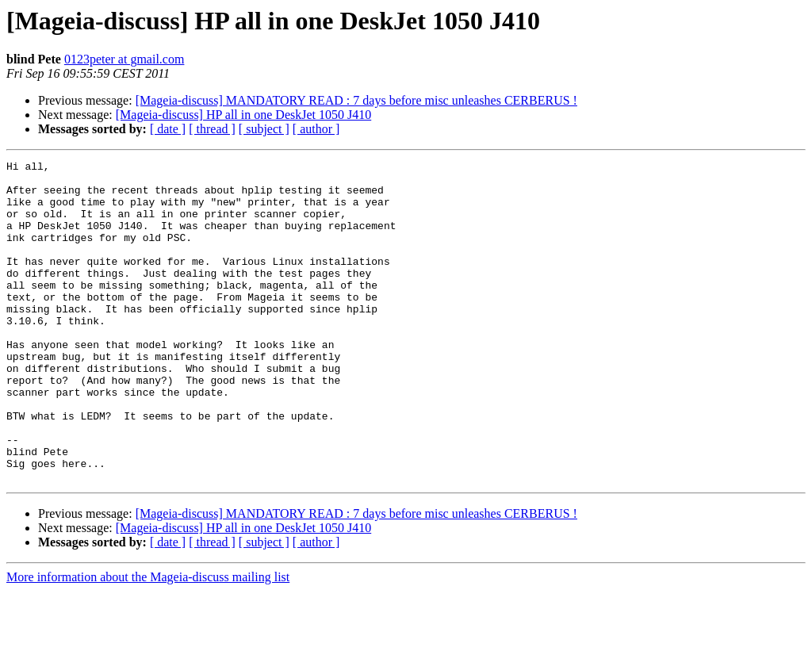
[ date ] (168, 129)
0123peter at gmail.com (124, 59)
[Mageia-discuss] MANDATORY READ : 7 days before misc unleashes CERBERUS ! (356, 100)
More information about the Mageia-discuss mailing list (148, 641)
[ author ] (316, 129)
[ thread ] (212, 129)
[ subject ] (264, 129)
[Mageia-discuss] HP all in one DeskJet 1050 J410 (243, 115)
